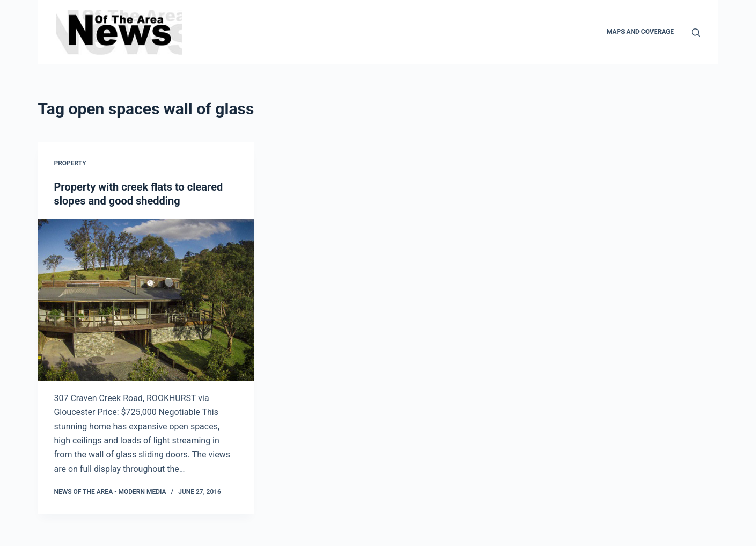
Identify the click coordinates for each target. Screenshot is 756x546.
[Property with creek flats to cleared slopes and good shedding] (146, 300)
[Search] (696, 32)
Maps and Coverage (640, 32)
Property (70, 163)
